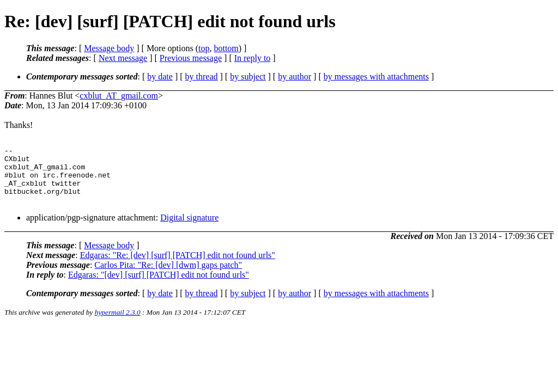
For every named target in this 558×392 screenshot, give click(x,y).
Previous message (191, 58)
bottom (226, 48)
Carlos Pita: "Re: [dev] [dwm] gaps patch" (168, 276)
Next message (123, 58)
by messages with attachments (376, 76)
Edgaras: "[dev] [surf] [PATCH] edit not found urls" (159, 286)
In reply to (253, 58)
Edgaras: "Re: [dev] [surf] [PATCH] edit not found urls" (178, 267)
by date (160, 76)
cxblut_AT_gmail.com (119, 96)
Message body (109, 48)
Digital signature (189, 229)
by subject (248, 76)
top (204, 48)
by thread (202, 76)
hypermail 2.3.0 (118, 324)
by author (295, 76)
